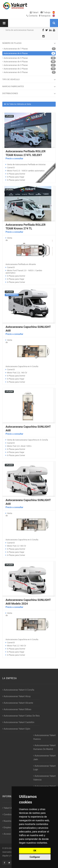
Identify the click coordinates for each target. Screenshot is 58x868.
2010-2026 (9, 848)
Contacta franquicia (38, 16)
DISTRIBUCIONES (29, 94)
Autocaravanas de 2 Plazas (16, 69)
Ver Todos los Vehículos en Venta (17, 104)
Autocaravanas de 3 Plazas (16, 65)
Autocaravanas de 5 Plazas (16, 58)
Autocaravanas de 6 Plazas (16, 53)
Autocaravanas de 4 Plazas (16, 62)
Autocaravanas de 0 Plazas (16, 72)
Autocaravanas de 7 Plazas (16, 49)
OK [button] (35, 851)
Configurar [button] (35, 857)
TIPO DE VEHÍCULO (29, 80)
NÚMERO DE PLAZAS (29, 43)
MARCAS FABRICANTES (29, 87)
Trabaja (45, 12)
